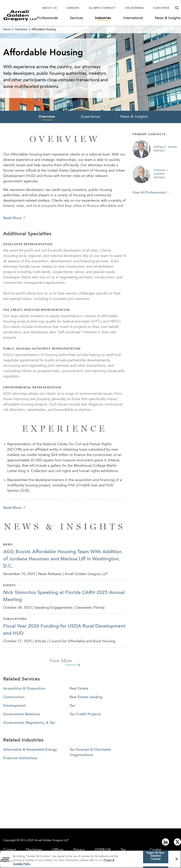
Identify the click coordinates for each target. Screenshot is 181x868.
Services (76, 18)
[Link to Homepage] (20, 15)
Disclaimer (34, 850)
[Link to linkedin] (166, 842)
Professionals (47, 18)
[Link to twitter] (177, 842)
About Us (50, 8)
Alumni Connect (102, 8)
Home (7, 29)
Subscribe (161, 8)
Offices (58, 850)
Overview (47, 117)
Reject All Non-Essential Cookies (156, 857)
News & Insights (168, 18)
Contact (10, 850)
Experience (91, 117)
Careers (73, 8)
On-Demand (135, 8)
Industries (103, 18)
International (133, 18)
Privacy (79, 850)
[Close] (177, 860)
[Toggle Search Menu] (177, 8)
